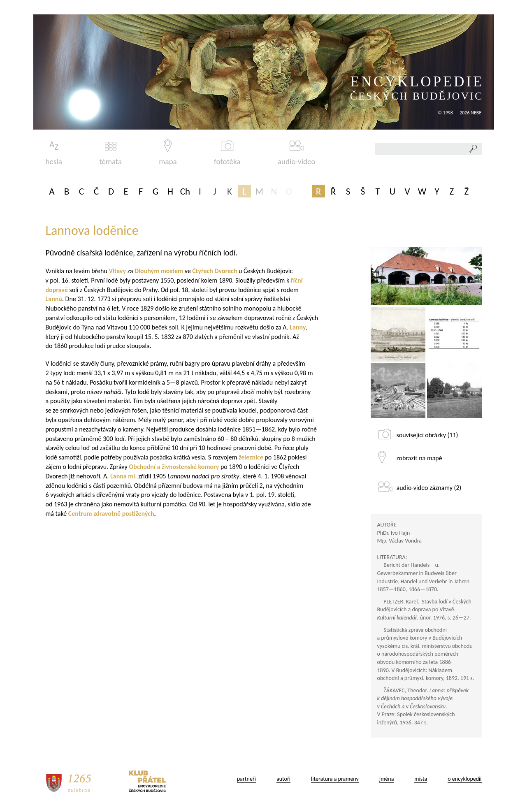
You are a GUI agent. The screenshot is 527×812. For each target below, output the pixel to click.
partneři (246, 779)
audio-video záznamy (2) (429, 488)
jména (387, 779)
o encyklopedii (464, 779)
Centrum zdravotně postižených (111, 514)
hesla (54, 153)
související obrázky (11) (427, 435)
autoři (283, 779)
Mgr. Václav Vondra (399, 541)
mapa (168, 153)
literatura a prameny (335, 779)
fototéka (227, 153)
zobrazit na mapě (419, 458)
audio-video (297, 153)
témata (110, 153)
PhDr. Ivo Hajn (394, 533)
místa (421, 779)
